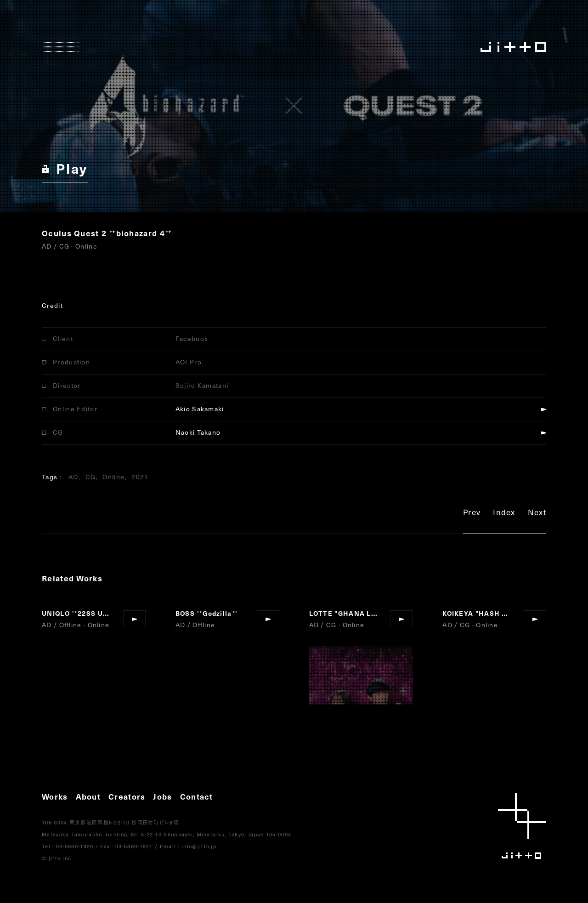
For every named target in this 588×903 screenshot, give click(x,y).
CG (91, 477)
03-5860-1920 (75, 846)
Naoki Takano (198, 432)
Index (504, 514)
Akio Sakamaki (200, 409)
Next (537, 514)
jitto (522, 826)
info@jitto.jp (199, 846)
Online (113, 477)
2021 (140, 477)
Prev (472, 514)
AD (73, 477)
